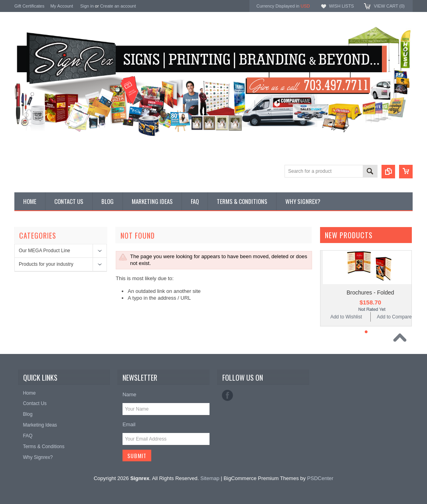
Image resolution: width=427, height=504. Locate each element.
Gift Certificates (29, 6)
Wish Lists (341, 6)
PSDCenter (320, 478)
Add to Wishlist (346, 317)
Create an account (118, 6)
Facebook (227, 395)
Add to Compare (394, 317)
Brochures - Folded (370, 293)
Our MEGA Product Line (44, 251)
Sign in (87, 6)
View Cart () (389, 6)
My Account (62, 6)
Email (129, 424)
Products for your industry (46, 264)
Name (129, 394)
